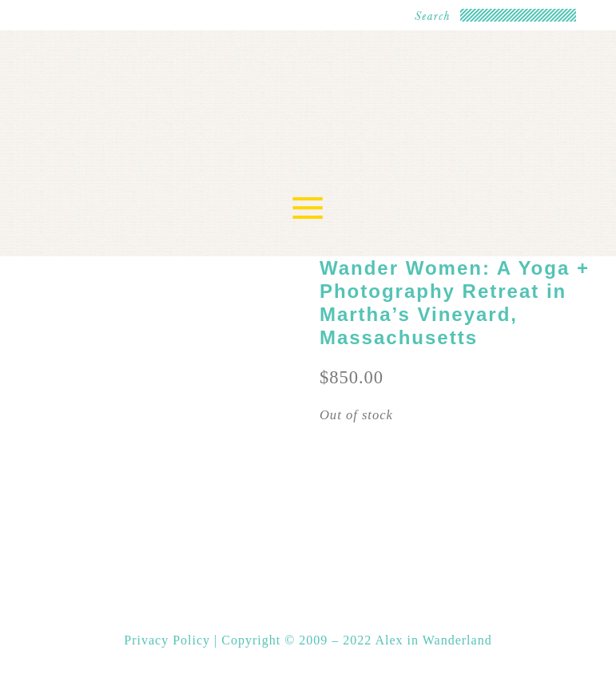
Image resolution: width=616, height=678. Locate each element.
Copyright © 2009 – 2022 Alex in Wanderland (356, 640)
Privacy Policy (169, 640)
